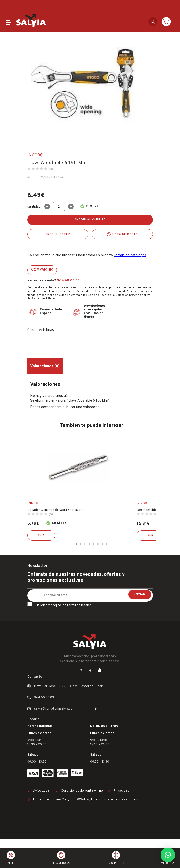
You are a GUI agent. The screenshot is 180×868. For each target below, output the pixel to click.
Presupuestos (116, 863)
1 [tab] (76, 544)
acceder (47, 407)
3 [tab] (85, 544)
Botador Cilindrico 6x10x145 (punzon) (55, 510)
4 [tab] (89, 544)
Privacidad (121, 791)
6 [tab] (98, 544)
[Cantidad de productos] (59, 207)
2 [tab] (81, 544)
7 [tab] (103, 544)
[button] (168, 855)
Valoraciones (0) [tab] (45, 366)
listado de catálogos (130, 255)
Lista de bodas (125, 234)
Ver (41, 535)
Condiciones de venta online (82, 791)
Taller (11, 863)
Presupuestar (58, 234)
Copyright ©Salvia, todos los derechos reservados (100, 800)
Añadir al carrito (90, 220)
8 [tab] (107, 544)
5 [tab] (94, 544)
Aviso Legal (42, 791)
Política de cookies (47, 800)
